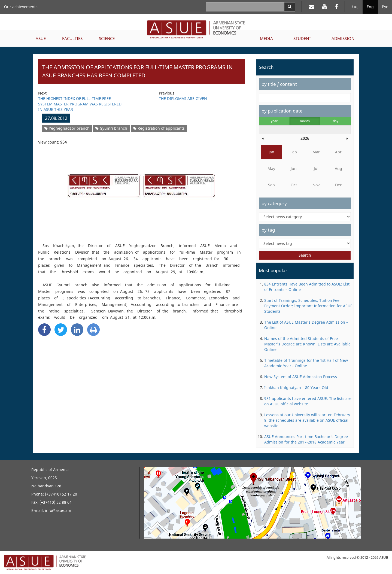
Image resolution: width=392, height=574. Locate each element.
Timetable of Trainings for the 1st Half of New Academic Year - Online (306, 363)
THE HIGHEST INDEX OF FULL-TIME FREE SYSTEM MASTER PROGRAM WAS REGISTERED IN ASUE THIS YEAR (80, 104)
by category (274, 203)
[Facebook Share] (44, 330)
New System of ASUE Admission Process (301, 377)
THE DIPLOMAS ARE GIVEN (183, 98)
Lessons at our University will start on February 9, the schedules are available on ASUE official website (307, 420)
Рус (385, 7)
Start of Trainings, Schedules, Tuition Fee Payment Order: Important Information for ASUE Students (308, 306)
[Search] (290, 7)
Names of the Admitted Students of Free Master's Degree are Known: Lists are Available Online (307, 344)
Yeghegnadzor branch (67, 128)
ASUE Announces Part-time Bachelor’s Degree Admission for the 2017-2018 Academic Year (306, 439)
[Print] (93, 330)
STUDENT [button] (302, 38)
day (336, 121)
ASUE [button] (41, 38)
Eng (370, 7)
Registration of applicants (159, 128)
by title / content (279, 84)
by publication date (282, 111)
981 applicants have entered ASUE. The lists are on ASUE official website (308, 401)
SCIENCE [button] (107, 38)
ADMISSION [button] (343, 38)
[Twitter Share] (61, 330)
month (305, 121)
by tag (268, 230)
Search (305, 255)
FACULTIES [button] (72, 38)
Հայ (355, 7)
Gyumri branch (111, 128)
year (274, 121)
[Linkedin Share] (77, 330)
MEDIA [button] (266, 38)
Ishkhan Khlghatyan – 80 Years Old (296, 388)
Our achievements (21, 7)
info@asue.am (58, 510)
